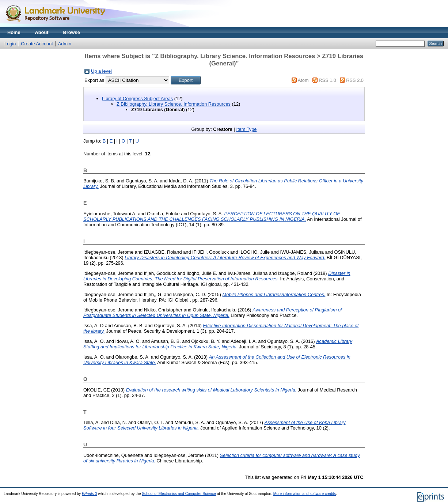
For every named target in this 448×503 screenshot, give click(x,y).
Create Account (37, 44)
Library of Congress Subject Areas (137, 99)
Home (14, 32)
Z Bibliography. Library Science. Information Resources (174, 104)
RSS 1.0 (327, 80)
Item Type (246, 129)
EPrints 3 (90, 494)
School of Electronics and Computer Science (179, 494)
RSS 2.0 (355, 80)
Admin (65, 44)
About (42, 32)
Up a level (101, 71)
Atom (303, 80)
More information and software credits (305, 494)
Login (10, 44)
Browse (72, 32)
